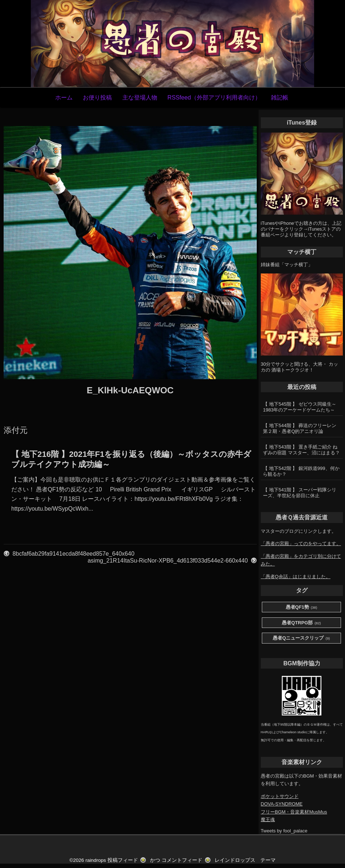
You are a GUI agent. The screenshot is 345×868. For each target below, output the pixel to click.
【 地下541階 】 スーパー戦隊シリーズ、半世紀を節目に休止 (300, 493)
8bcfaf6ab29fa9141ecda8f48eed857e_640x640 (74, 554)
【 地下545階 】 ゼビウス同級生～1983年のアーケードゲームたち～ (300, 407)
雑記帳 (280, 97)
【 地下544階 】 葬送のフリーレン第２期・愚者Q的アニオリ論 (300, 428)
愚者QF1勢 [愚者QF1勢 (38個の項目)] (302, 607)
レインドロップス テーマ (245, 860)
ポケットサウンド (280, 796)
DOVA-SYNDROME (282, 804)
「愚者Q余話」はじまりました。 (296, 577)
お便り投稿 (97, 97)
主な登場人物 (140, 97)
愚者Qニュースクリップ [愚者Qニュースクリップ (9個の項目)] (301, 638)
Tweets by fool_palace (284, 831)
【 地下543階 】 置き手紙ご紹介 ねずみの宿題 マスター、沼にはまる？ (301, 450)
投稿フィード (123, 860)
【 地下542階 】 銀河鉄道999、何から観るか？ (301, 471)
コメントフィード (182, 860)
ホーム (64, 97)
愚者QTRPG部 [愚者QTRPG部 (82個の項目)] (301, 623)
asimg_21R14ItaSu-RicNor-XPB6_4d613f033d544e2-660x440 (168, 561)
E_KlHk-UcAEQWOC (130, 390)
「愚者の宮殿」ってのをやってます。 (301, 543)
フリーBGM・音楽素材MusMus (294, 812)
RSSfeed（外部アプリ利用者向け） (214, 97)
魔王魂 (268, 820)
